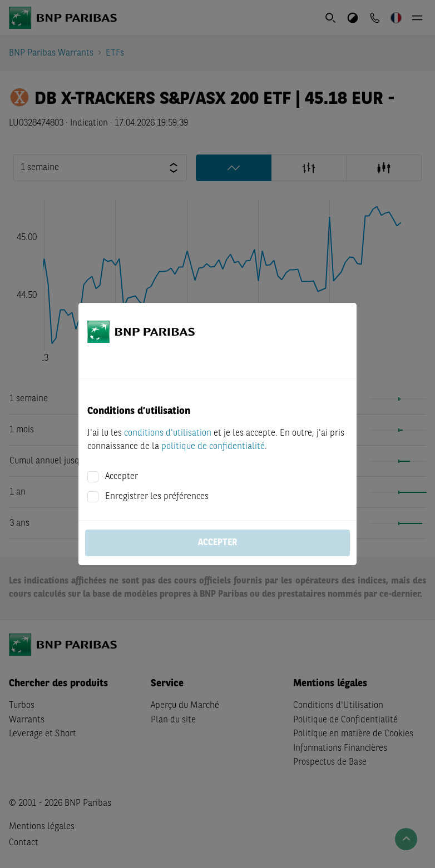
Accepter (122, 477)
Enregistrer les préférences (157, 497)
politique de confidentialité (213, 447)
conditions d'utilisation (168, 433)
